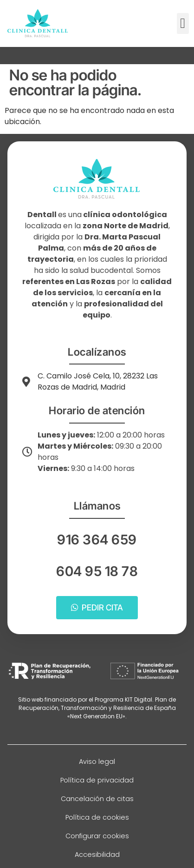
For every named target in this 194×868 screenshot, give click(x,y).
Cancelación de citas (97, 799)
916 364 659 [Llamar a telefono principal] (97, 540)
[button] (183, 23)
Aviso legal (97, 762)
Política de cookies (97, 817)
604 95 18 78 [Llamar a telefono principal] (97, 571)
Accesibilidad (97, 855)
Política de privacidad (97, 780)
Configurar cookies (97, 836)
